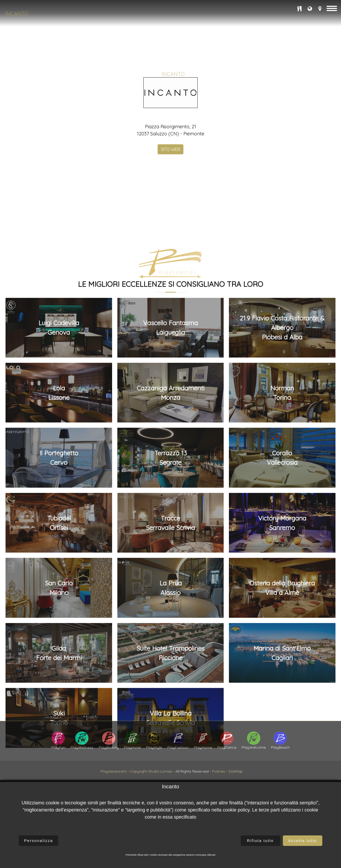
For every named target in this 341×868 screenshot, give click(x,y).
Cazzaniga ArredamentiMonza (171, 670)
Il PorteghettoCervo (59, 735)
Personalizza (39, 841)
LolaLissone (59, 670)
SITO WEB (170, 209)
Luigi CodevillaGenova (59, 605)
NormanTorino (282, 670)
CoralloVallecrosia (282, 735)
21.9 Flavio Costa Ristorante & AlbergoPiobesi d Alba (282, 605)
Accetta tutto (302, 841)
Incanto (17, 14)
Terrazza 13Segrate (171, 735)
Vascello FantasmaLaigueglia (170, 605)
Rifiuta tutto (260, 841)
